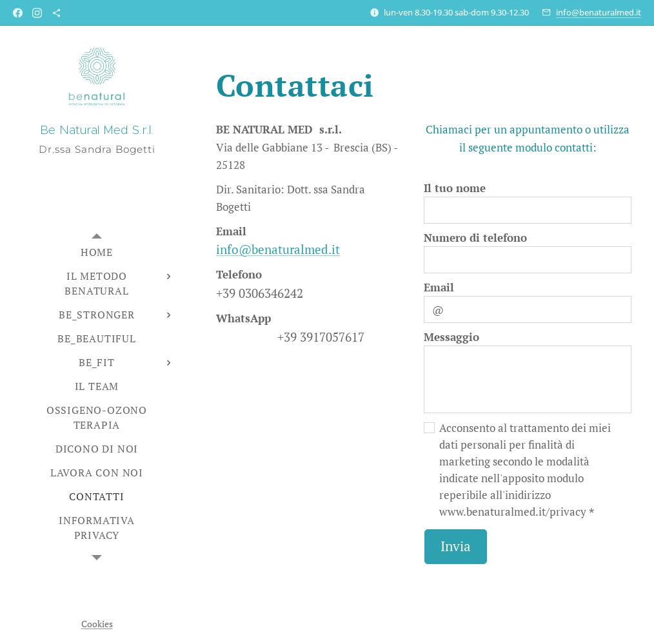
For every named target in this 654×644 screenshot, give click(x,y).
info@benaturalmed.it (599, 12)
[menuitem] (97, 252)
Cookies (97, 624)
